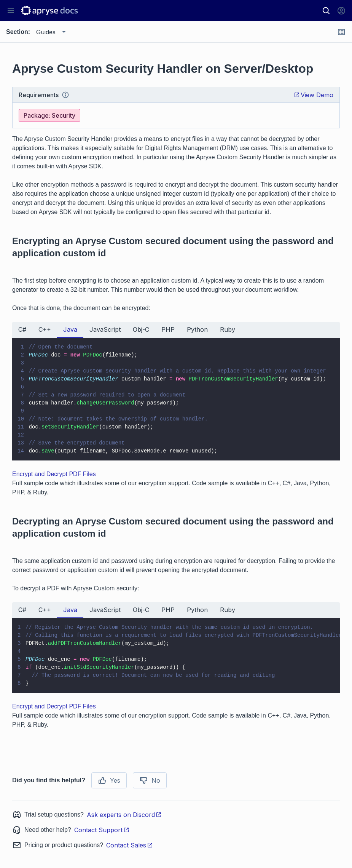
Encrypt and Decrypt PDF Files (54, 474)
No (150, 780)
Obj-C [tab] (141, 329)
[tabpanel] (176, 399)
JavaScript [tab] (105, 329)
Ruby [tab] (228, 329)
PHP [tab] (168, 329)
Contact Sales (130, 845)
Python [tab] (197, 329)
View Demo (314, 95)
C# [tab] (22, 329)
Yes (109, 780)
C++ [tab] (45, 329)
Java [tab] (70, 329)
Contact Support (102, 830)
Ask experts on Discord (124, 815)
